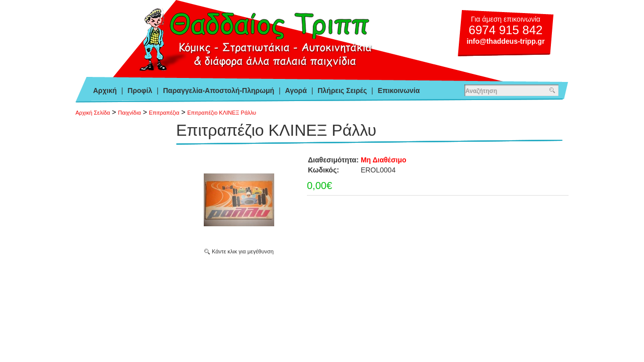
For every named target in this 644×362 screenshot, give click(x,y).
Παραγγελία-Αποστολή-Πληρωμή (219, 90)
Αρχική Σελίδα (93, 113)
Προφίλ (140, 90)
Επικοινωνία (399, 90)
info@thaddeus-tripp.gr (505, 41)
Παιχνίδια (130, 113)
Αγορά (296, 90)
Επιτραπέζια (164, 113)
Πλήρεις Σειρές (342, 90)
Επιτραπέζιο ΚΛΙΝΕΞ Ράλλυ (222, 113)
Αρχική (105, 90)
